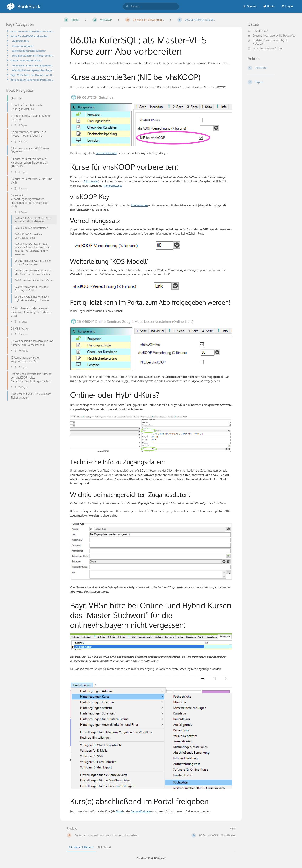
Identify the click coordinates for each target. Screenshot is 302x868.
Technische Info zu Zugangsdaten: (32, 65)
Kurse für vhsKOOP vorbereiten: (30, 36)
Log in (287, 6)
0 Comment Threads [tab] (81, 847)
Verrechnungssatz (23, 46)
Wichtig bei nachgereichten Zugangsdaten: (33, 70)
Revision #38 (258, 31)
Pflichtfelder (91, 181)
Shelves (250, 6)
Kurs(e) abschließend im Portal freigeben (32, 80)
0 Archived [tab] (104, 847)
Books (269, 6)
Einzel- (120, 811)
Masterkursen (139, 205)
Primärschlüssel (112, 186)
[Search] (127, 6)
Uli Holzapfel (287, 35)
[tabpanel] (151, 858)
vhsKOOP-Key (20, 41)
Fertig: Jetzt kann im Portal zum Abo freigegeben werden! (33, 55)
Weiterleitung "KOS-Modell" (29, 51)
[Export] (272, 82)
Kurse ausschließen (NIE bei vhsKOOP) (32, 31)
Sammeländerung (106, 153)
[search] (151, 6)
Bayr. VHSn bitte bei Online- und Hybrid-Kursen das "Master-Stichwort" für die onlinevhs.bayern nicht (32, 75)
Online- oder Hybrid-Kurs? (26, 60)
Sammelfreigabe (141, 811)
